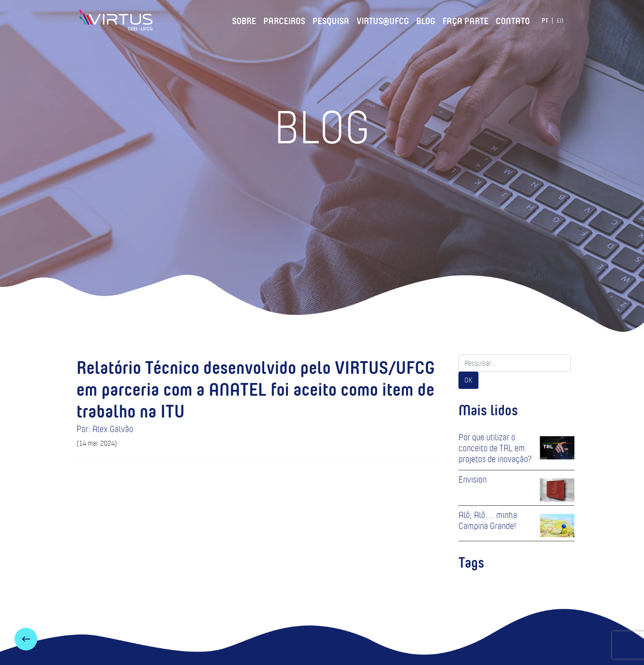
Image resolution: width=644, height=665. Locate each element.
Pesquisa (331, 20)
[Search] (515, 363)
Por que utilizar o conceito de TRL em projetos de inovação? (495, 448)
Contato (513, 20)
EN (560, 20)
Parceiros (284, 20)
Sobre (244, 20)
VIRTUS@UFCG (383, 20)
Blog (426, 20)
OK (468, 380)
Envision (473, 479)
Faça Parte (465, 20)
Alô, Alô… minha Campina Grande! (488, 520)
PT (545, 20)
